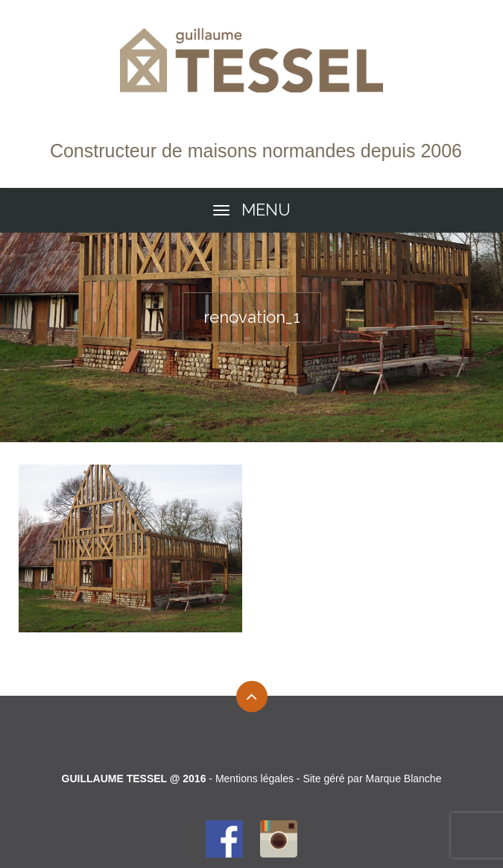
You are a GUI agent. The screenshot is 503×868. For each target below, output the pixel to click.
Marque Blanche (403, 779)
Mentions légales (254, 779)
